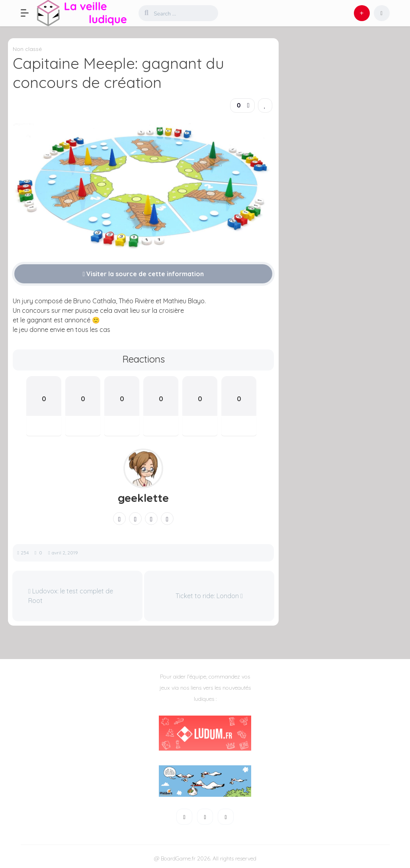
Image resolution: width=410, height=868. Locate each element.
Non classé (27, 49)
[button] (29, 13)
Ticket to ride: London (209, 596)
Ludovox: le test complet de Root (71, 596)
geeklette (143, 498)
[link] (265, 105)
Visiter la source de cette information (143, 274)
